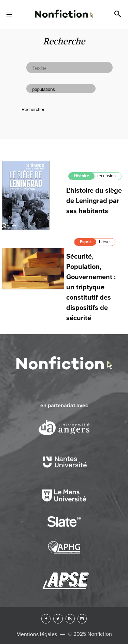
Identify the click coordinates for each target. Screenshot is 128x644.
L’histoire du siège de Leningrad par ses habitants (94, 201)
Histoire (82, 176)
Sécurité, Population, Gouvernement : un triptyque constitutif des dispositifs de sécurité (91, 287)
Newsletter (82, 619)
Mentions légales (37, 634)
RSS (70, 619)
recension (106, 176)
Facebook (46, 619)
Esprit (85, 242)
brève (104, 242)
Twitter (58, 619)
